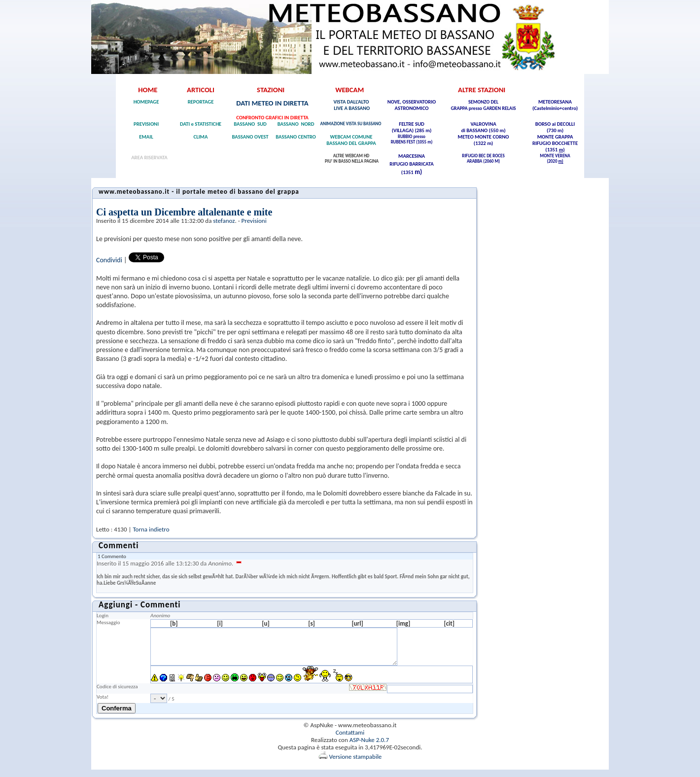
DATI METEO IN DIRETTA (272, 103)
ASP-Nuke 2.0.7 (369, 747)
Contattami (350, 740)
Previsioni (254, 221)
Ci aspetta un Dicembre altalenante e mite (184, 212)
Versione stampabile (350, 764)
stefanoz (224, 221)
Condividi (109, 260)
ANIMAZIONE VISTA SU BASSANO (351, 124)
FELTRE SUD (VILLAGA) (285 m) (412, 127)
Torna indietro (151, 529)
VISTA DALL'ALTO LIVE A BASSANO (351, 105)
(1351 (552, 150)
